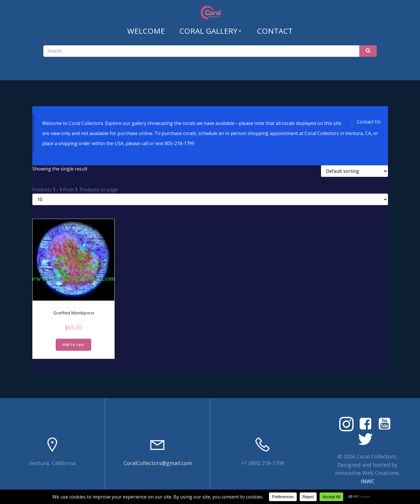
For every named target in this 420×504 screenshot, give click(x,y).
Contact (275, 31)
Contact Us (369, 122)
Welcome (146, 31)
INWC (368, 481)
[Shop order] (354, 171)
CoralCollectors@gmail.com (158, 463)
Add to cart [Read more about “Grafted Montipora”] (73, 345)
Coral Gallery (211, 31)
